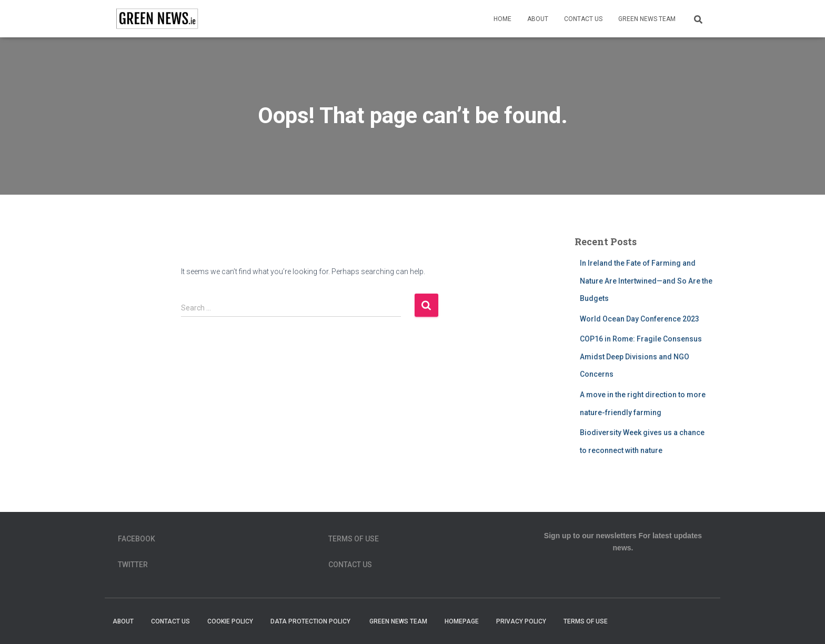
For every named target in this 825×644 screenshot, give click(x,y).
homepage (462, 621)
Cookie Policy (230, 621)
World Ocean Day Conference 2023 (640, 319)
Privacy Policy (521, 621)
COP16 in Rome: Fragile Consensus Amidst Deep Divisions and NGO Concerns (641, 356)
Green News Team (647, 19)
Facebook (137, 539)
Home (502, 19)
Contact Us (583, 19)
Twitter (133, 565)
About (538, 19)
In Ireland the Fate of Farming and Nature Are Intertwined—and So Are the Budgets (646, 281)
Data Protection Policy (311, 621)
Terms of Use (354, 539)
